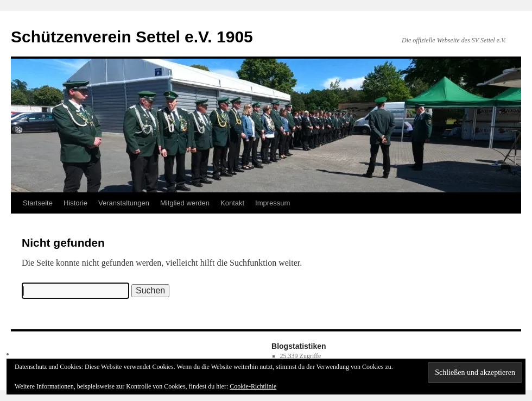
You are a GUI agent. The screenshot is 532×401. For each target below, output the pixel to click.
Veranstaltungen (124, 203)
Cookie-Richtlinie (253, 386)
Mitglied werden (185, 203)
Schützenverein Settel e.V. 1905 (132, 37)
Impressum (273, 203)
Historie (75, 203)
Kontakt (232, 203)
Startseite (38, 203)
